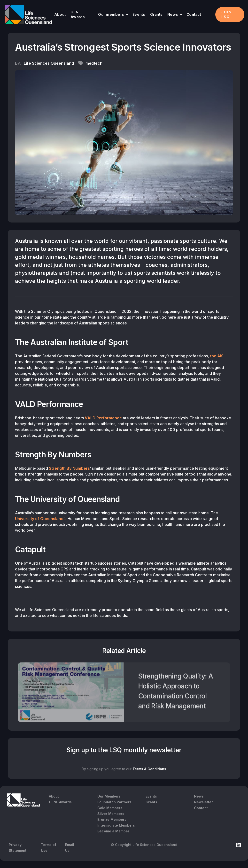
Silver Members (111, 814)
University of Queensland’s (41, 519)
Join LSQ (227, 14)
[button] (113, 15)
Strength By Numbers (69, 468)
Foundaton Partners (114, 802)
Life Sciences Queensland (49, 63)
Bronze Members (112, 819)
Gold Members (110, 808)
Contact (194, 14)
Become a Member (113, 831)
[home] (28, 15)
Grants (156, 14)
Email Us (70, 848)
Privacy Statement (18, 848)
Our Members (109, 796)
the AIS (217, 356)
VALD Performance (103, 418)
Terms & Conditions (149, 769)
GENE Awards (78, 14)
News (173, 14)
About (60, 14)
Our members (111, 14)
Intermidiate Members (116, 825)
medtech (94, 63)
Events (139, 14)
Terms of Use (49, 848)
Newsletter (203, 802)
